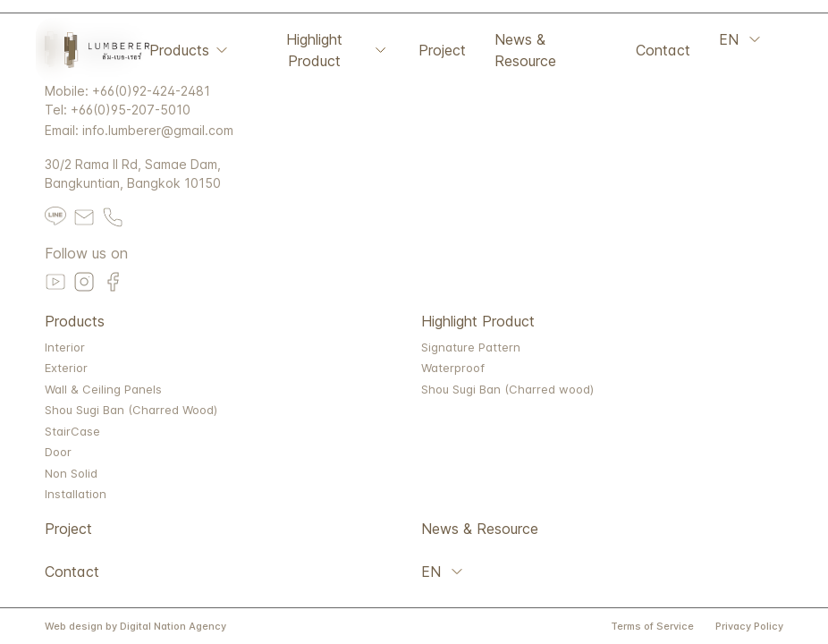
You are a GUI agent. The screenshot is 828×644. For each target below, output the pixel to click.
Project (442, 50)
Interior (65, 347)
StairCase (72, 431)
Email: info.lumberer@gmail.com (139, 130)
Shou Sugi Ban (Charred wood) (507, 389)
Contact (663, 50)
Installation (76, 494)
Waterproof (453, 368)
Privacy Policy (749, 626)
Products (190, 50)
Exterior (66, 368)
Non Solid (71, 473)
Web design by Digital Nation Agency (135, 626)
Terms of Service (652, 626)
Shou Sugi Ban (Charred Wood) (131, 410)
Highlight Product (338, 50)
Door (58, 452)
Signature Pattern (471, 347)
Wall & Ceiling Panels (103, 389)
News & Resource (525, 50)
